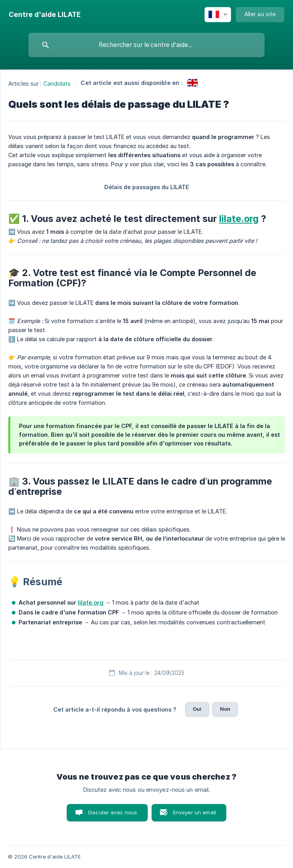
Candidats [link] (57, 84)
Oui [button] (197, 709)
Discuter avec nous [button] (113, 812)
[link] (193, 83)
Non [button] (225, 709)
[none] (45, 15)
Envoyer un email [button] (194, 812)
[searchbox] (146, 45)
